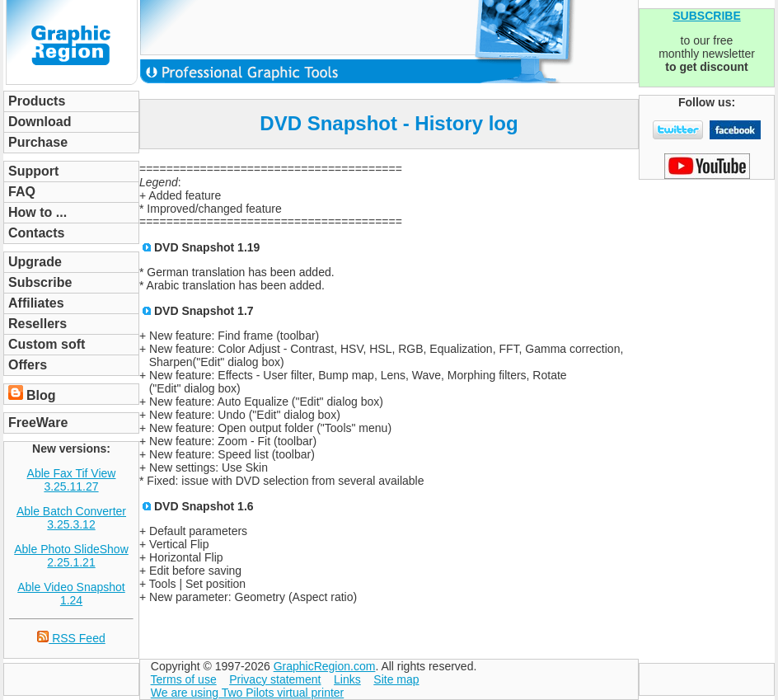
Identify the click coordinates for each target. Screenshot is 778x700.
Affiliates (36, 303)
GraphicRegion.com (325, 666)
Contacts (36, 233)
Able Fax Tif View (72, 473)
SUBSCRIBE (706, 16)
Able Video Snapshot (71, 587)
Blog (41, 395)
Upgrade (35, 262)
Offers (28, 365)
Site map (396, 679)
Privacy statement (275, 679)
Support (33, 171)
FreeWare (38, 423)
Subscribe (40, 282)
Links (347, 679)
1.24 (71, 600)
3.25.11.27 (71, 486)
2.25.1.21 (71, 562)
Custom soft (47, 344)
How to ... (37, 212)
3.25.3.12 (71, 524)
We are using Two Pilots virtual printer (247, 693)
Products (37, 101)
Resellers (37, 324)
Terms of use (184, 679)
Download (40, 122)
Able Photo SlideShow (71, 549)
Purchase (38, 142)
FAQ (22, 192)
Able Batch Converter (71, 511)
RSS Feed (71, 638)
